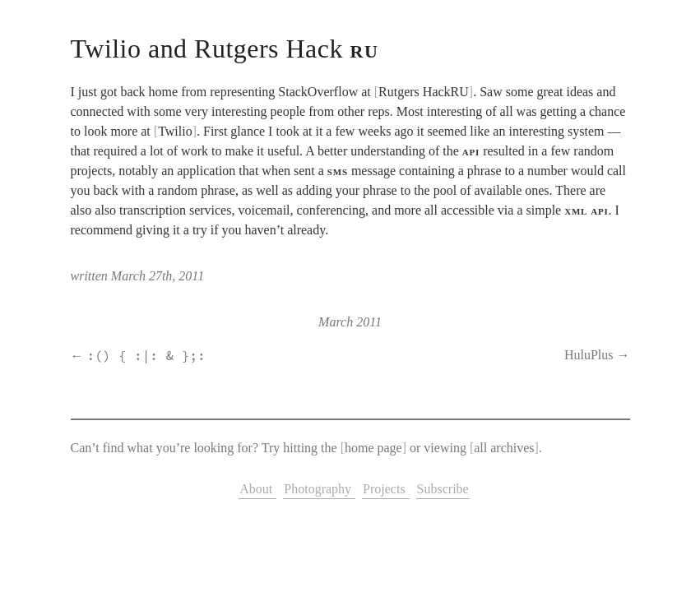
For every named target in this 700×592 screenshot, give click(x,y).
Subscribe (443, 489)
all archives (504, 448)
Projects (386, 489)
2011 (369, 322)
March (336, 322)
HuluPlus (589, 355)
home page (373, 448)
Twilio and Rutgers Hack (225, 49)
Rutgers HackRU (424, 92)
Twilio (175, 131)
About (257, 489)
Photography (319, 489)
